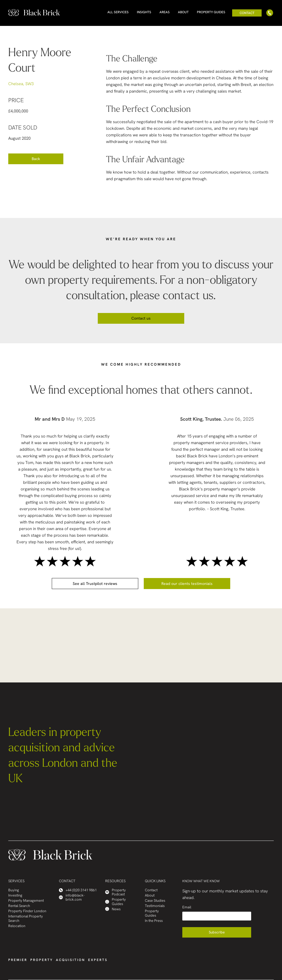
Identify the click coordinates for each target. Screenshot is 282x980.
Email (187, 907)
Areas (165, 12)
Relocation (17, 926)
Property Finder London (27, 911)
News (113, 909)
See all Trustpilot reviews (95, 584)
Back (36, 159)
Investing (15, 895)
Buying (14, 890)
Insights (144, 12)
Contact (247, 13)
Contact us (141, 318)
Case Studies (155, 901)
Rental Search (19, 906)
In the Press (154, 921)
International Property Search (26, 918)
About (183, 12)
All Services (118, 12)
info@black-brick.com (72, 897)
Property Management (26, 901)
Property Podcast (116, 892)
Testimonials (155, 906)
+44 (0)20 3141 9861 (78, 890)
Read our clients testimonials (187, 584)
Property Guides (211, 12)
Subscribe (217, 932)
